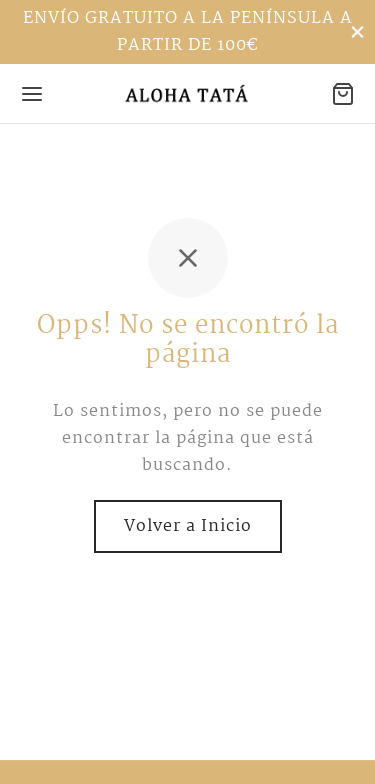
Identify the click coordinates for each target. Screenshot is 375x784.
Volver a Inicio (188, 526)
